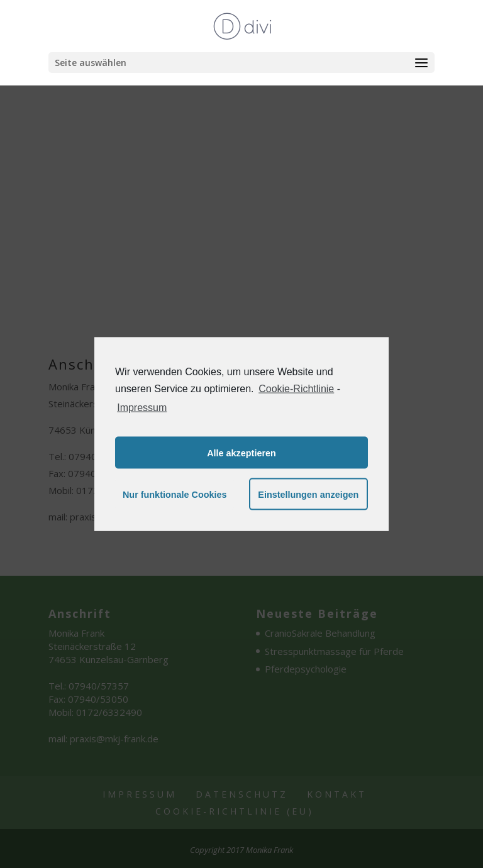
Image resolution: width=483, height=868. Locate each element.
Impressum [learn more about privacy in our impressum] (142, 408)
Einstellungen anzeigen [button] (308, 494)
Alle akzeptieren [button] (241, 453)
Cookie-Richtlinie (296, 388)
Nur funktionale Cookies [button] (175, 494)
